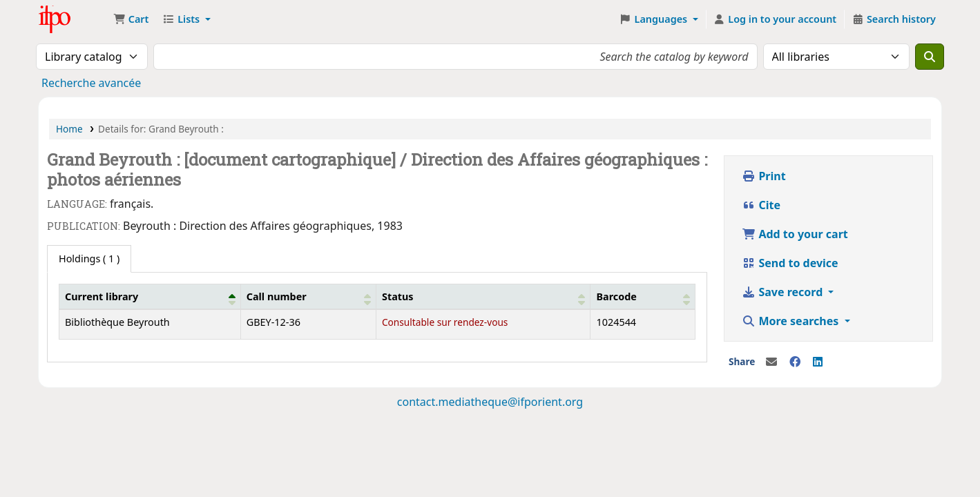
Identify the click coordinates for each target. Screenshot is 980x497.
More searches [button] (791, 321)
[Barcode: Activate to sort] (643, 296)
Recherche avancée (91, 83)
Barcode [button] (616, 296)
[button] (131, 19)
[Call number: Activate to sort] (308, 296)
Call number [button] (277, 296)
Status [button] (398, 296)
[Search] (930, 57)
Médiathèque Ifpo (73, 19)
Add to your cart (795, 234)
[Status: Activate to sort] (483, 296)
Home (69, 129)
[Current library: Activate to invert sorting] (150, 296)
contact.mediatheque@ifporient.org (490, 402)
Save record (784, 292)
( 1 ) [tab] (89, 259)
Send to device (790, 263)
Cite (761, 205)
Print (763, 176)
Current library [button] (102, 296)
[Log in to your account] (775, 19)
